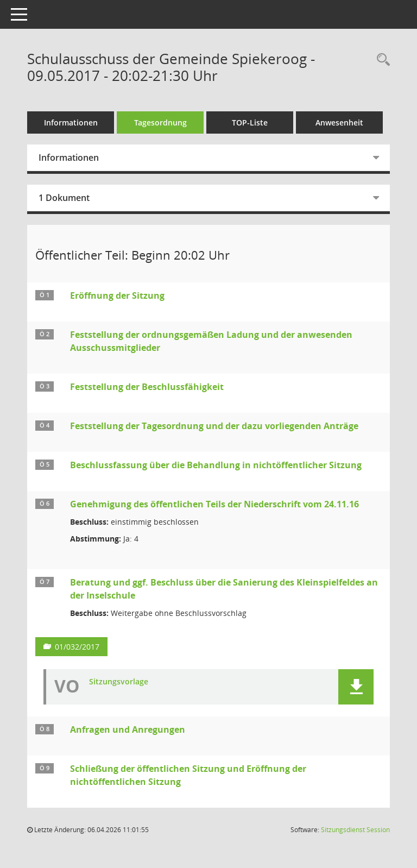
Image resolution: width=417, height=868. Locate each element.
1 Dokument (64, 198)
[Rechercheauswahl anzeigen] (381, 60)
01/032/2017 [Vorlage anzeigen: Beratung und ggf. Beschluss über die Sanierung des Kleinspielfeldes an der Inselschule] (77, 647)
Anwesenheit (339, 122)
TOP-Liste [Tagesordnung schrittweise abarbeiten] (250, 122)
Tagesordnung (160, 122)
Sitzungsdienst (355, 830)
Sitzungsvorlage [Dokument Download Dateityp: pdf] (119, 682)
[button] (356, 687)
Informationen (71, 122)
